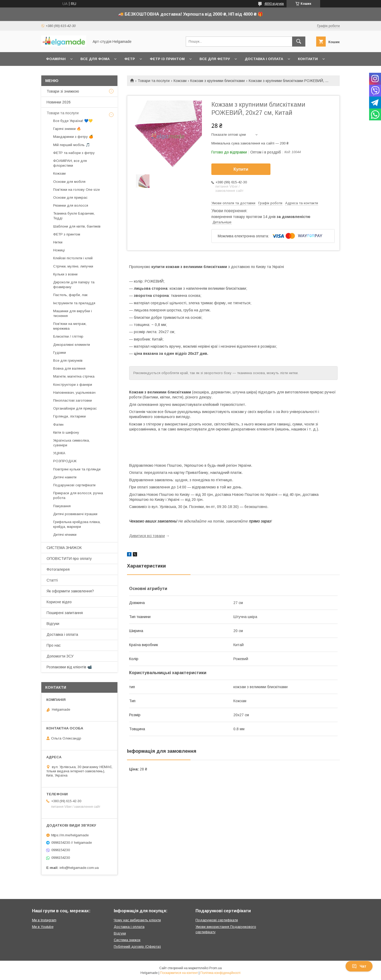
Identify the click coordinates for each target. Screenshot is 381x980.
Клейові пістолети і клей (73, 258)
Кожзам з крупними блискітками (217, 81)
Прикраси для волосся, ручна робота (78, 495)
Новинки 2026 (59, 102)
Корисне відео (59, 602)
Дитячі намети (65, 477)
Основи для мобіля (69, 182)
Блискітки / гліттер (68, 336)
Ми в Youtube (43, 927)
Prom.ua (216, 968)
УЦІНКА (59, 453)
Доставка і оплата (264, 59)
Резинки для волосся (71, 205)
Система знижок (127, 940)
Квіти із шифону (66, 432)
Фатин (58, 425)
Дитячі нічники (65, 535)
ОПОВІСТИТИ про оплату (69, 559)
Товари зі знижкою (63, 91)
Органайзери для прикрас (75, 408)
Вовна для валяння (69, 368)
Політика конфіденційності (220, 973)
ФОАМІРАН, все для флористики (70, 163)
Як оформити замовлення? (70, 591)
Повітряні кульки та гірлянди (77, 469)
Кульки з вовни (65, 274)
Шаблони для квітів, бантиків (77, 226)
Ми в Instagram (44, 920)
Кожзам (180, 81)
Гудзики (60, 353)
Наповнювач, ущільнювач (74, 393)
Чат (359, 966)
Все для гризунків (68, 360)
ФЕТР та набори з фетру (74, 153)
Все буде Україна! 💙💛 (73, 121)
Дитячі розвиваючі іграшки (75, 514)
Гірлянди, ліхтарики (69, 416)
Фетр (130, 59)
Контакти (308, 59)
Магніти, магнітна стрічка (74, 376)
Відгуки (53, 624)
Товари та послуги (154, 81)
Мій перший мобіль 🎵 (72, 145)
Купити (241, 169)
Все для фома (95, 59)
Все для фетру (215, 59)
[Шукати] (299, 42)
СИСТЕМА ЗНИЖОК (64, 548)
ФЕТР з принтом (67, 234)
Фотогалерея (58, 569)
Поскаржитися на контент (179, 973)
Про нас (54, 645)
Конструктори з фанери (73, 385)
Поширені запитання (65, 613)
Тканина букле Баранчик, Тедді (74, 216)
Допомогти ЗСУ (60, 656)
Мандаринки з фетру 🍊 (73, 137)
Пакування (62, 506)
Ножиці (59, 250)
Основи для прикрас (70, 198)
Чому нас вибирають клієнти (137, 920)
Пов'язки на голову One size (76, 190)
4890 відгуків (274, 4)
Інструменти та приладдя (74, 303)
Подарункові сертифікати (74, 485)
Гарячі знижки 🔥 (67, 129)
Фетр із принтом (167, 59)
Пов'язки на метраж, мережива (70, 326)
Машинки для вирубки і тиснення (72, 313)
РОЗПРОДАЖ (65, 461)
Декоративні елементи (72, 345)
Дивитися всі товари (147, 536)
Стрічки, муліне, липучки (73, 266)
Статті (52, 580)
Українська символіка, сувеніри (71, 443)
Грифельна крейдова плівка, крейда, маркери (77, 524)
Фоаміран (56, 59)
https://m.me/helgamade (70, 835)
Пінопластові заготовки (72, 400)
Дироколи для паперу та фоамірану (74, 285)
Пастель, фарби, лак (70, 295)
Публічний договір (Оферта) (137, 947)
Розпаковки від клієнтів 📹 (69, 667)
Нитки (58, 242)
